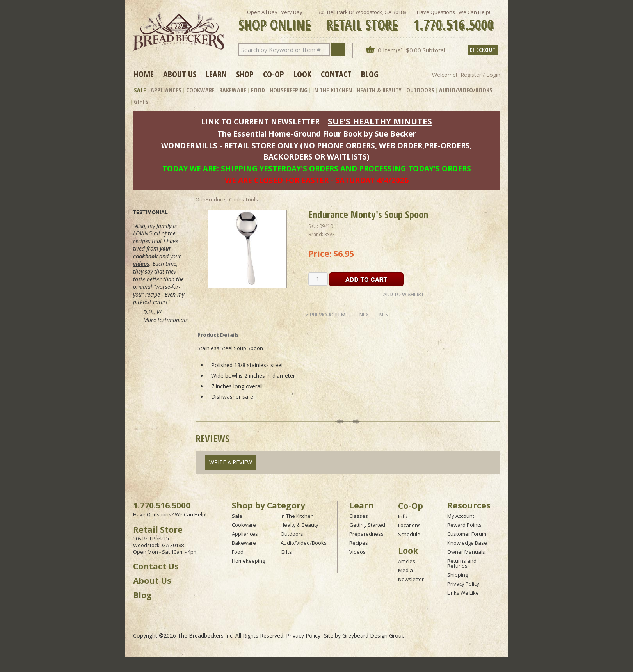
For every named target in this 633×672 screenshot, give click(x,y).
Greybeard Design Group (373, 636)
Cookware (200, 90)
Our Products (211, 199)
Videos (357, 552)
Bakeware (233, 90)
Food (258, 90)
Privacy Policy (463, 584)
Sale (140, 90)
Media (405, 570)
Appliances (166, 90)
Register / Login (480, 75)
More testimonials (165, 320)
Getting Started (367, 525)
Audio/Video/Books (466, 90)
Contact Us (156, 566)
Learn (216, 74)
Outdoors (420, 90)
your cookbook (152, 252)
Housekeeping (289, 90)
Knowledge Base (467, 543)
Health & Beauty (379, 90)
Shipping (458, 575)
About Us (180, 74)
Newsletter (411, 579)
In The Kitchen (332, 90)
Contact (336, 74)
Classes (359, 516)
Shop (245, 74)
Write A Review (231, 462)
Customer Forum (467, 534)
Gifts (141, 102)
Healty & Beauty (300, 525)
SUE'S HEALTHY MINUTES (380, 121)
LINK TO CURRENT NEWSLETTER (260, 122)
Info (403, 516)
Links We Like (463, 593)
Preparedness (366, 534)
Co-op (274, 74)
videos (141, 264)
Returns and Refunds (462, 563)
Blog (370, 74)
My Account (461, 516)
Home (144, 74)
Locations (409, 525)
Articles (407, 561)
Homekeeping (248, 561)
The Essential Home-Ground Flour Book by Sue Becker (317, 134)
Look (302, 74)
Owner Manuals (466, 552)
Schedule (409, 534)
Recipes (359, 543)
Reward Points (464, 525)
